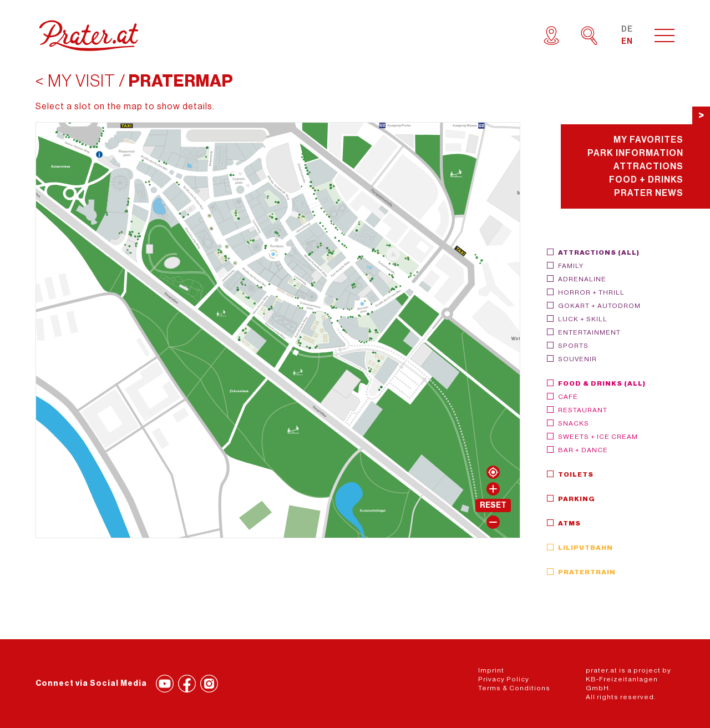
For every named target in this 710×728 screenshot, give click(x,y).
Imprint (491, 670)
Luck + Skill (583, 319)
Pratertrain (587, 572)
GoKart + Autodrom (599, 306)
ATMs (569, 523)
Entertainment (589, 332)
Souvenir (577, 359)
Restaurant (583, 410)
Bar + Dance (583, 450)
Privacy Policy (504, 679)
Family (571, 266)
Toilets (576, 474)
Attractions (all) (599, 252)
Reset (493, 505)
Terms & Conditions (514, 688)
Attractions (648, 166)
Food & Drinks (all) (602, 383)
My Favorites (648, 140)
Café (568, 397)
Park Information (635, 153)
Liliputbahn (585, 548)
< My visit (75, 81)
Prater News (649, 193)
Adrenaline (582, 279)
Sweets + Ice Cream (598, 437)
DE (627, 29)
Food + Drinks (646, 180)
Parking (577, 499)
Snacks (574, 423)
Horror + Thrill (591, 292)
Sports (573, 346)
